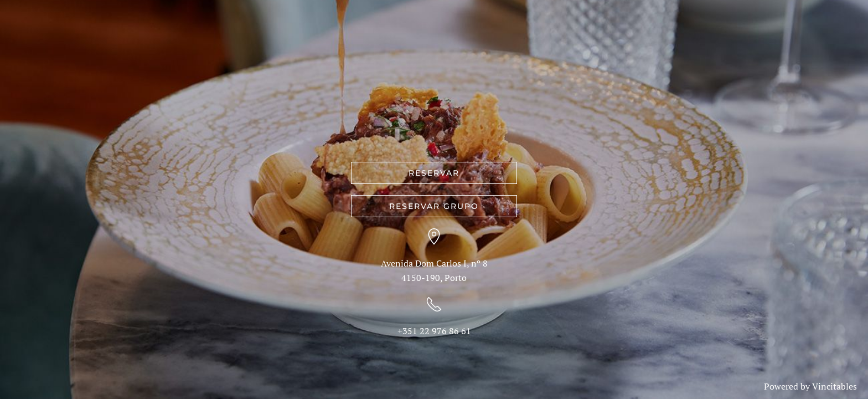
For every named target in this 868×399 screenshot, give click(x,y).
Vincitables (835, 386)
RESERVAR (434, 173)
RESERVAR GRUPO (434, 206)
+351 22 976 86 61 (434, 331)
